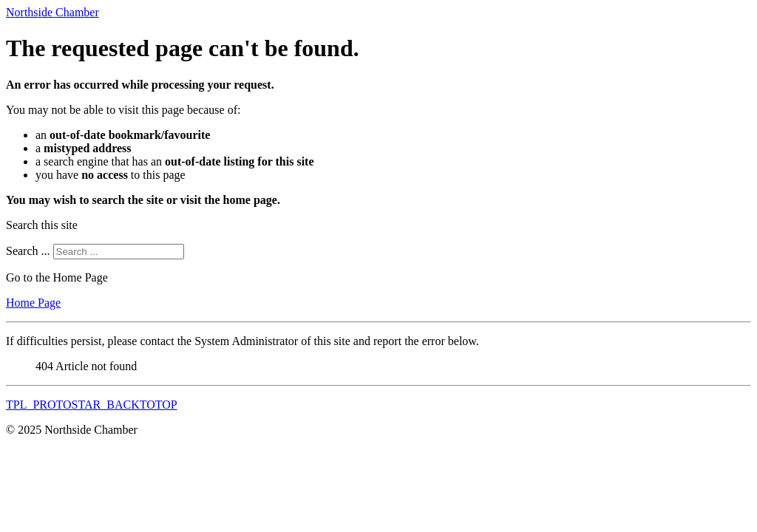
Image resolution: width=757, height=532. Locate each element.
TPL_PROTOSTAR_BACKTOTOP (92, 405)
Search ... (28, 251)
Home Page (33, 303)
